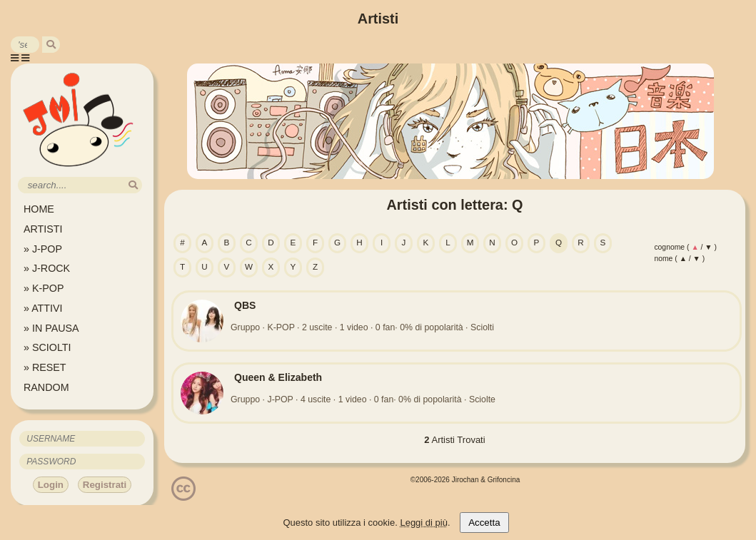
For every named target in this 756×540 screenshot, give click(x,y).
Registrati (105, 485)
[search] (51, 45)
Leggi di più (424, 523)
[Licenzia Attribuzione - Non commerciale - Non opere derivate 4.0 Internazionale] (183, 495)
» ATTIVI (43, 308)
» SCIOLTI (47, 347)
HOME (39, 209)
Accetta (484, 523)
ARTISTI (43, 229)
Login (51, 485)
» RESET (45, 367)
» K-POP (44, 288)
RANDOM (46, 387)
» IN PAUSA (51, 328)
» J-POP (43, 249)
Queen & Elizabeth (278, 377)
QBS (245, 305)
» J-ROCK (47, 268)
